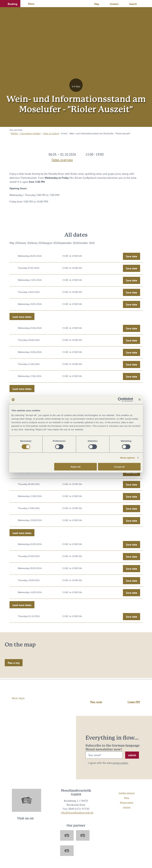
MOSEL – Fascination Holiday (26, 133)
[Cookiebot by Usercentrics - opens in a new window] (120, 400)
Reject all (76, 467)
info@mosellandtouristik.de (77, 813)
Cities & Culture (51, 133)
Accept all (119, 467)
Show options (128, 458)
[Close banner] (140, 400)
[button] (10, 4)
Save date (132, 256)
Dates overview (62, 159)
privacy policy (120, 763)
